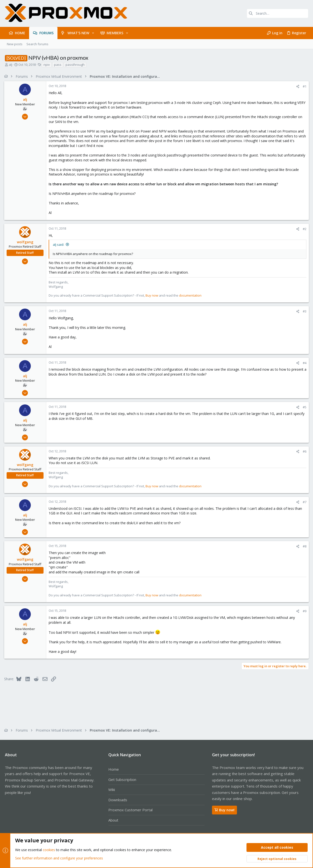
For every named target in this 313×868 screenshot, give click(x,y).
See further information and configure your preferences (59, 858)
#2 (304, 229)
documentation (191, 295)
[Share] (297, 86)
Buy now (153, 295)
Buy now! (224, 810)
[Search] (278, 13)
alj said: (59, 245)
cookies (49, 850)
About (113, 820)
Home (114, 769)
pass (58, 65)
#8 (304, 546)
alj (11, 65)
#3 (304, 311)
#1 (304, 86)
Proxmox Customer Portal (130, 810)
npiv (47, 65)
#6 (304, 451)
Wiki (112, 790)
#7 (304, 502)
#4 (304, 363)
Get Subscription (122, 779)
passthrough (75, 65)
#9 (304, 611)
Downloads (118, 800)
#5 (304, 407)
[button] (93, 33)
